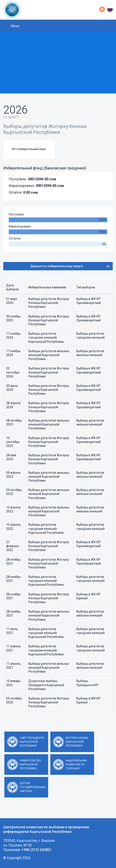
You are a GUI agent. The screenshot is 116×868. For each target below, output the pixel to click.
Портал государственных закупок (33, 787)
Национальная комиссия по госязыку (76, 765)
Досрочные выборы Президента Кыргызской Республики (46, 685)
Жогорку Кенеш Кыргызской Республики (77, 742)
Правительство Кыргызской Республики (31, 765)
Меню (15, 26)
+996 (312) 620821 (37, 850)
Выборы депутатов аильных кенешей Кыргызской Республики (49, 355)
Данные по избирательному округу (70, 266)
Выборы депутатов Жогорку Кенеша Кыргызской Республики (49, 303)
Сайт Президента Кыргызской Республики (32, 742)
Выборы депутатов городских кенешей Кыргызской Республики (46, 338)
